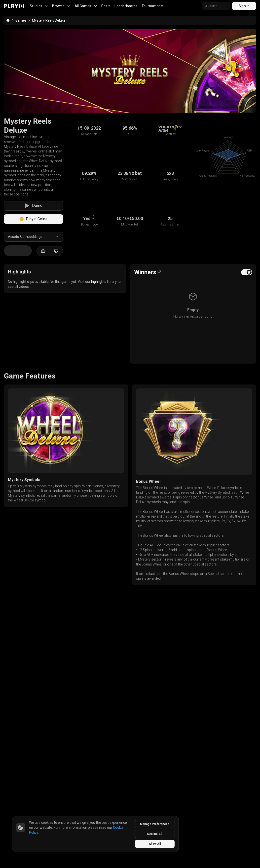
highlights (99, 282)
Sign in (244, 6)
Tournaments (153, 6)
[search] (216, 6)
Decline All (155, 834)
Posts (106, 6)
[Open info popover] (159, 271)
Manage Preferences (155, 824)
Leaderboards (126, 6)
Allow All (155, 844)
